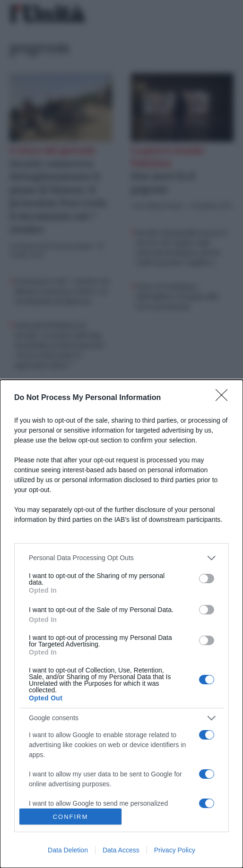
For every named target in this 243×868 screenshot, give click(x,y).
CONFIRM (71, 816)
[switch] (207, 579)
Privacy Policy (175, 850)
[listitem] (121, 558)
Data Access (121, 850)
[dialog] (121, 624)
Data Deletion (68, 850)
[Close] (225, 398)
